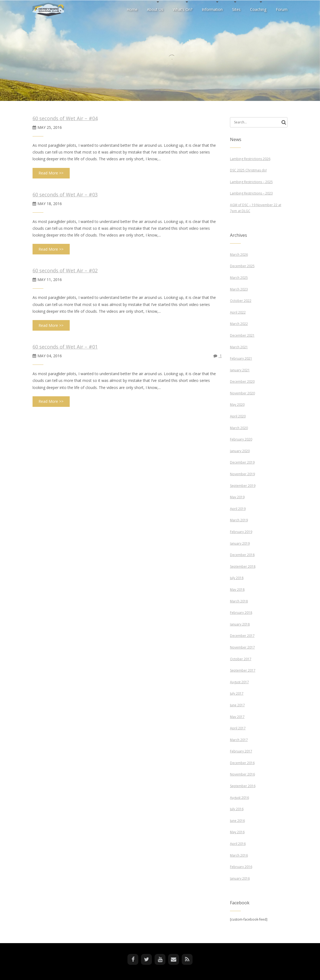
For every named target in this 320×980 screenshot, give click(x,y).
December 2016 (242, 763)
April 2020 (238, 416)
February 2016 (241, 867)
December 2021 (242, 335)
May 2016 (237, 832)
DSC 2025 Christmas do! (248, 170)
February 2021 (241, 358)
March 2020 (239, 428)
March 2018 (239, 601)
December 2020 (242, 382)
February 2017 (241, 751)
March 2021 (239, 347)
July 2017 (237, 693)
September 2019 (243, 486)
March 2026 (239, 255)
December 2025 (242, 266)
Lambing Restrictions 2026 (250, 159)
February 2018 (241, 613)
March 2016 (239, 855)
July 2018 (237, 578)
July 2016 (237, 809)
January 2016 (240, 878)
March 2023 (239, 289)
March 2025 (239, 278)
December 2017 (242, 636)
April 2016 (238, 844)
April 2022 (238, 312)
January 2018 (240, 624)
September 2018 (243, 566)
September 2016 (243, 786)
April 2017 (238, 728)
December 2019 (242, 462)
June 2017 (237, 705)
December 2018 (242, 555)
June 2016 (237, 821)
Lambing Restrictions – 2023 (251, 193)
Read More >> (51, 173)
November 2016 (242, 774)
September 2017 (243, 670)
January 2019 (240, 543)
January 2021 (240, 370)
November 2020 (242, 393)
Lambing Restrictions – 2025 (251, 182)
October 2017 (241, 659)
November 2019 (242, 474)
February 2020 (241, 439)
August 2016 (239, 798)
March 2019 (239, 520)
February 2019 (241, 532)
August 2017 (239, 682)
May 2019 (237, 497)
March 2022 (239, 324)
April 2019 (238, 509)
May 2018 (237, 590)
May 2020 (237, 405)
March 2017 (239, 740)
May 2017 (237, 717)
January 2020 (240, 451)
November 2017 (242, 647)
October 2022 (241, 301)
